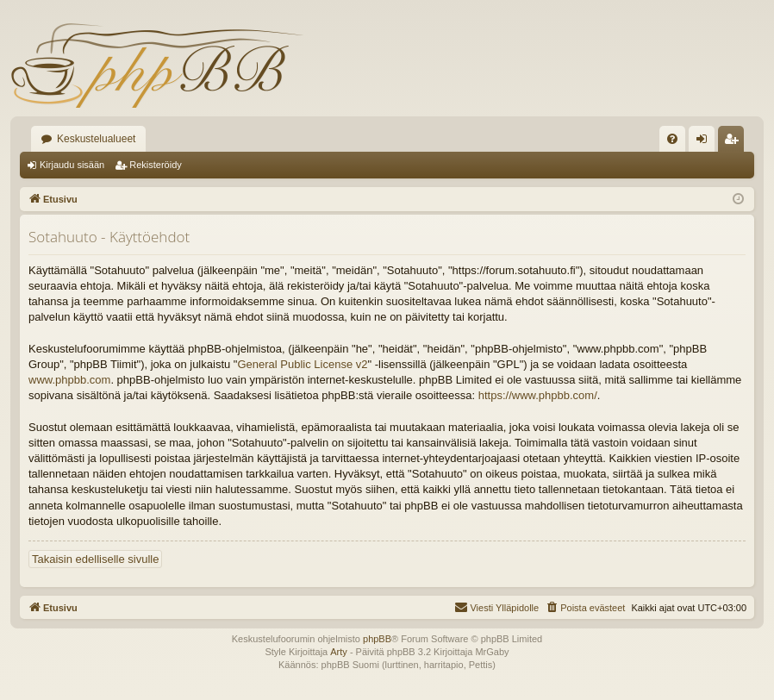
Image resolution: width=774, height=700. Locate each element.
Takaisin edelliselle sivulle (95, 559)
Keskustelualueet (96, 139)
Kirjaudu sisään (72, 165)
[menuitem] (672, 139)
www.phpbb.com (69, 380)
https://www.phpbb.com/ (538, 395)
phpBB (377, 639)
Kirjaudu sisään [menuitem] (705, 142)
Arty (339, 652)
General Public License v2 (302, 364)
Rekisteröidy (156, 165)
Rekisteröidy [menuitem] (735, 142)
